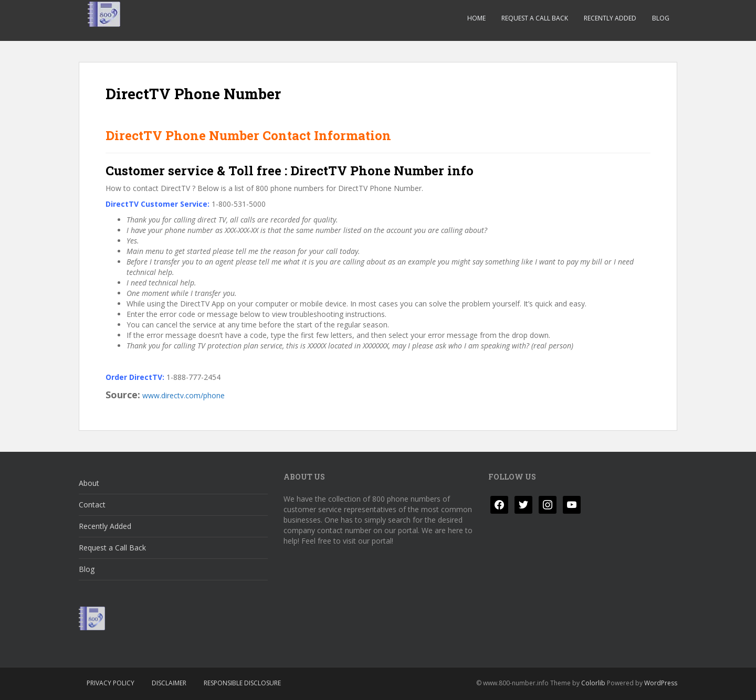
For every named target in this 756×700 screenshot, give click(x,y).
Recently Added (610, 18)
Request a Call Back (535, 18)
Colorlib (593, 683)
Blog (661, 18)
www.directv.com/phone (183, 395)
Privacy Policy (111, 683)
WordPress (661, 683)
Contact (92, 505)
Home (476, 18)
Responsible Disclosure (242, 683)
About (89, 483)
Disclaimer (169, 683)
